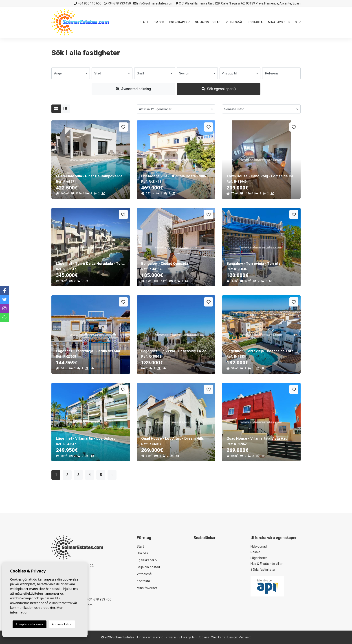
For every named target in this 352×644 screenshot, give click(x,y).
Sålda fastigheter (263, 570)
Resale (255, 552)
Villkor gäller (187, 637)
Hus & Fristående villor (267, 564)
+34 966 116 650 (88, 3)
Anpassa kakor (62, 624)
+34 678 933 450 (117, 3)
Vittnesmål (234, 22)
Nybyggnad (259, 547)
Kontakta (255, 22)
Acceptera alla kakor (30, 624)
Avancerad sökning (133, 89)
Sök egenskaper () (219, 89)
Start (144, 22)
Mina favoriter (279, 22)
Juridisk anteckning (150, 637)
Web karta (218, 637)
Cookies (203, 637)
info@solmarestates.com (153, 3)
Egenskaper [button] (179, 22)
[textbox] (71, 73)
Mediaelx (245, 637)
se (298, 22)
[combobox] (71, 73)
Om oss (159, 22)
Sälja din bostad (208, 22)
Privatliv (171, 637)
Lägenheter (259, 558)
